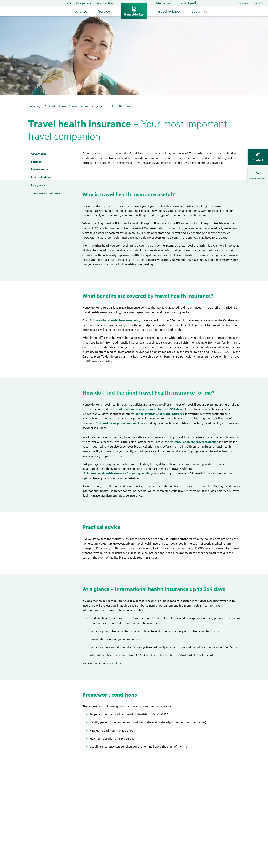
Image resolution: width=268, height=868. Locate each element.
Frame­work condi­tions (45, 193)
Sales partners (163, 3)
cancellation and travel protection (196, 442)
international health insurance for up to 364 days (150, 409)
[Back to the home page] (134, 11)
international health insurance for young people (118, 473)
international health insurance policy (117, 320)
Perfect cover (39, 169)
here (121, 663)
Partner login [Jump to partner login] (186, 3)
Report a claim (105, 3)
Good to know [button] (169, 11)
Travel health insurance (120, 106)
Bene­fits (36, 161)
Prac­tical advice (41, 177)
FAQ (68, 3)
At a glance (38, 185)
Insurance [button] (79, 11)
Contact (258, 157)
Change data (84, 3)
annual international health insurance (160, 414)
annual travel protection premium (121, 423)
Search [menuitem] (197, 11)
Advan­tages (39, 154)
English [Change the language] (256, 3)
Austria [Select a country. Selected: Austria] (242, 3)
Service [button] (104, 11)
